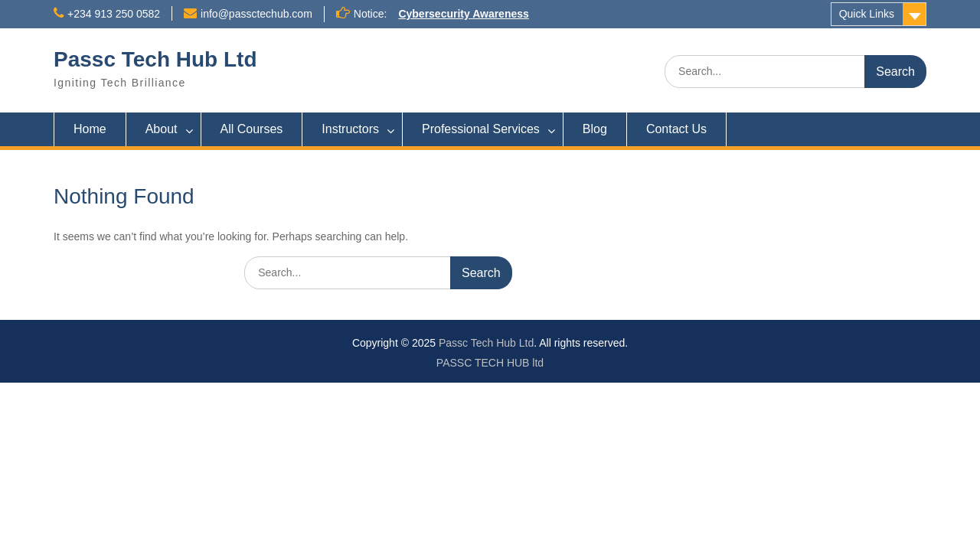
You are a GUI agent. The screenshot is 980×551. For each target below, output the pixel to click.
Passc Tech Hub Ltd (155, 59)
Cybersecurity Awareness (463, 14)
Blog (595, 129)
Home (90, 129)
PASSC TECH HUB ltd (490, 363)
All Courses (252, 129)
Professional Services (481, 129)
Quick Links (867, 14)
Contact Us (676, 129)
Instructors (350, 129)
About (162, 129)
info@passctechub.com (256, 14)
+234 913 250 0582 (114, 14)
